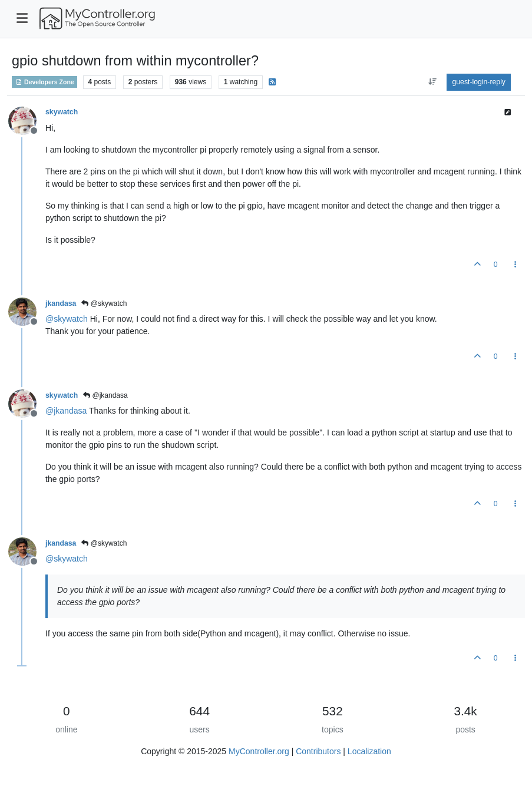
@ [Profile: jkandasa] (66, 411)
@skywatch (104, 303)
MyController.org (259, 751)
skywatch (62, 112)
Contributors (318, 751)
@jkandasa (105, 395)
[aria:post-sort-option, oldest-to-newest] (432, 82)
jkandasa (61, 303)
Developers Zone (44, 82)
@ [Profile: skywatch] (67, 319)
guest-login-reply (479, 82)
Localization (369, 751)
